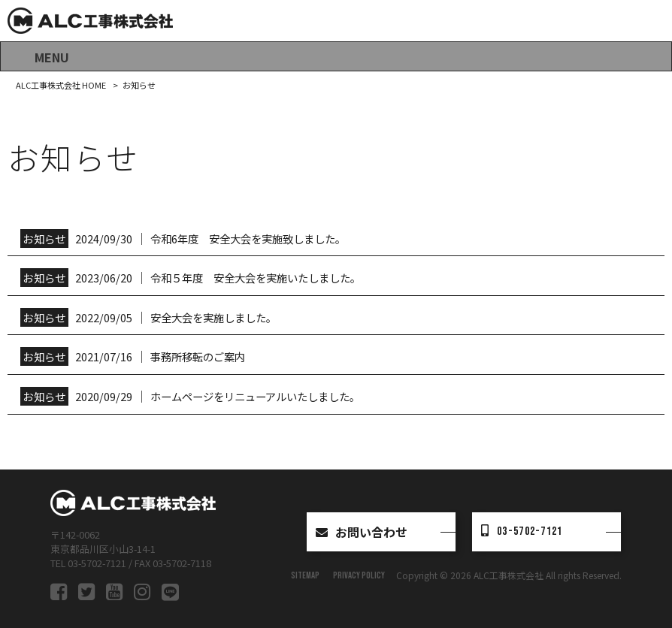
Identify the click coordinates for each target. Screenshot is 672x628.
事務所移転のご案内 (198, 356)
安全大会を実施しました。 (213, 317)
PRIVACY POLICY (359, 575)
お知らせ (44, 239)
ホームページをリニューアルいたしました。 (255, 396)
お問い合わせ (362, 532)
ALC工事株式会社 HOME (61, 85)
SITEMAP (305, 575)
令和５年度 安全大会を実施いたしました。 (256, 278)
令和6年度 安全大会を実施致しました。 (248, 239)
